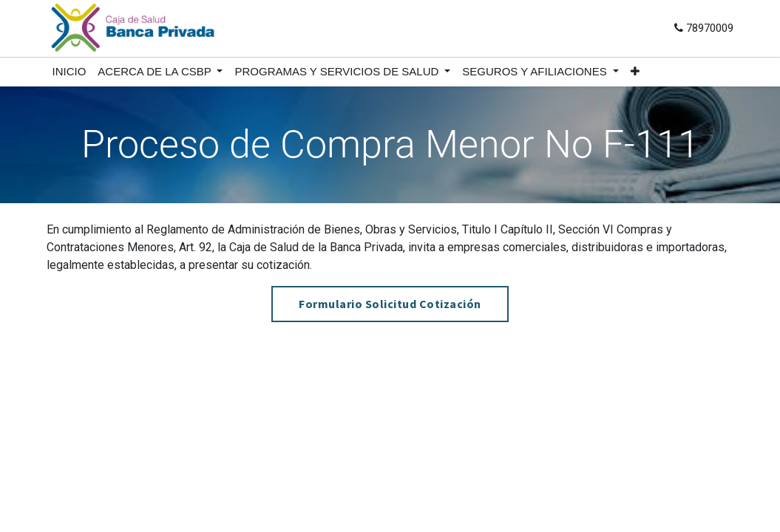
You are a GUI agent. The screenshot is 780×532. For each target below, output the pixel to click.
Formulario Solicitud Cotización (390, 304)
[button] (635, 72)
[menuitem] (69, 72)
